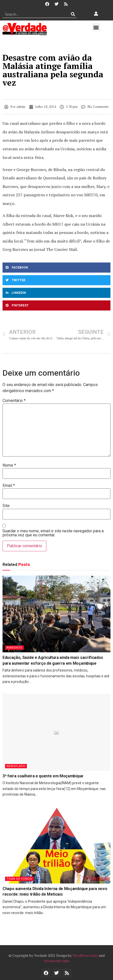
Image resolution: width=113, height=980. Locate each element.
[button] (96, 27)
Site (6, 506)
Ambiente (14, 648)
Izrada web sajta (56, 961)
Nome (9, 465)
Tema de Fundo (19, 879)
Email (9, 486)
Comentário (14, 401)
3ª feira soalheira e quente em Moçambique (43, 776)
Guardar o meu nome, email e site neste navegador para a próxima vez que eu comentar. (53, 533)
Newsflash (16, 766)
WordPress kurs (85, 955)
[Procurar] (73, 14)
